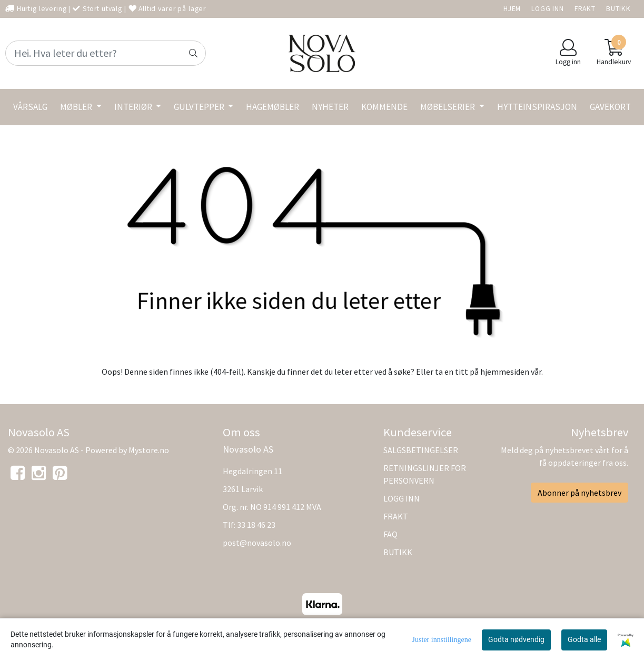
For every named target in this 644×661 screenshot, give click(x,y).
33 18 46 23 (256, 525)
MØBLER (77, 107)
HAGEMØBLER (273, 107)
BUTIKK (618, 9)
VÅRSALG (30, 107)
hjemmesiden (505, 372)
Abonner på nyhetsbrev (579, 493)
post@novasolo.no (257, 543)
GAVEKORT (610, 107)
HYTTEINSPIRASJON (537, 107)
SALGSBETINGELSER (421, 450)
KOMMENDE (384, 107)
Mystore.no (149, 450)
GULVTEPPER (200, 107)
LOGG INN (548, 9)
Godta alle (584, 639)
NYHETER (330, 107)
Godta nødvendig (516, 639)
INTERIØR (134, 107)
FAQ (390, 534)
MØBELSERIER (448, 107)
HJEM (512, 9)
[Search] (106, 53)
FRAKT (585, 9)
